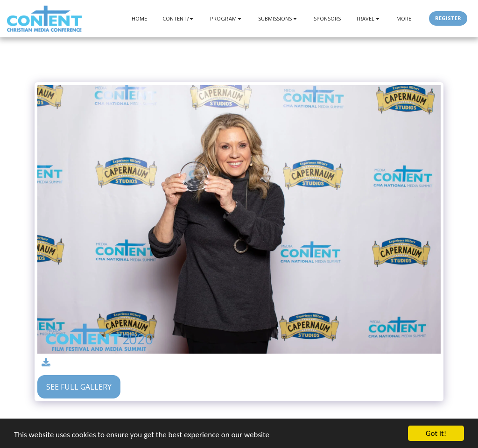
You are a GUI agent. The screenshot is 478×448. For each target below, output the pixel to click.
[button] (179, 18)
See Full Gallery (79, 387)
